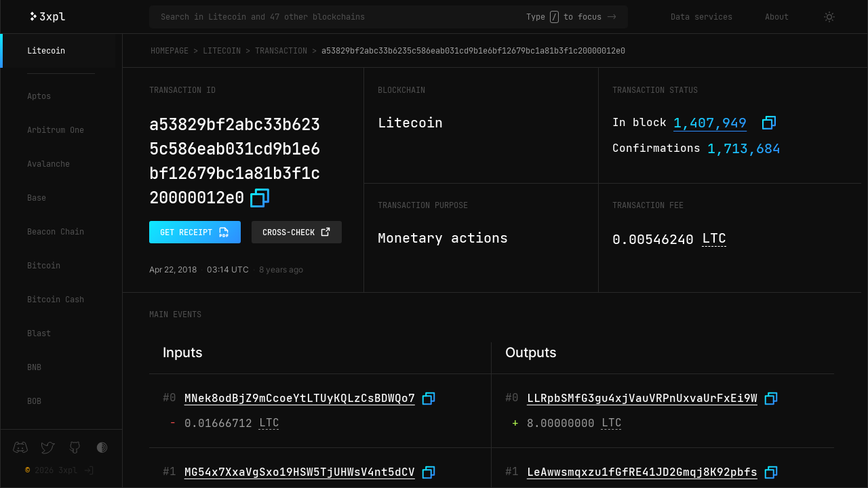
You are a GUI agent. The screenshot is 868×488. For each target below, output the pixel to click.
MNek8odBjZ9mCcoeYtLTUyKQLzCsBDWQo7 (300, 398)
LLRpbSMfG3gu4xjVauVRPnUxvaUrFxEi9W (642, 398)
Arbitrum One (56, 130)
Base (37, 198)
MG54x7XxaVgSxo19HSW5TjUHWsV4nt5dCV (300, 472)
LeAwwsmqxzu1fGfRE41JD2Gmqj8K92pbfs (642, 472)
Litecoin (46, 51)
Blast (39, 333)
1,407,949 (710, 123)
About (777, 17)
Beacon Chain (56, 232)
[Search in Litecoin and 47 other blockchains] (343, 17)
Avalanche (48, 164)
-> (612, 17)
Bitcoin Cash (56, 300)
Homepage (170, 51)
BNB (34, 367)
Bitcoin (44, 266)
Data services (702, 17)
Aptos (39, 96)
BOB (34, 401)
